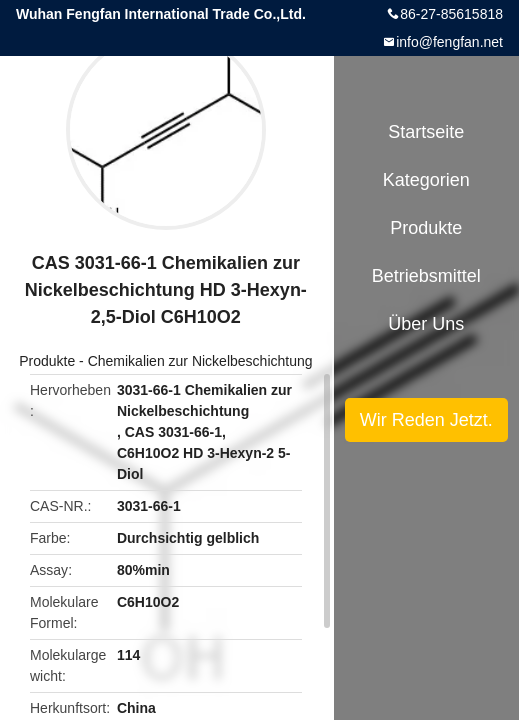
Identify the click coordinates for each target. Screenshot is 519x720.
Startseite (426, 132)
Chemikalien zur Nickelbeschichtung (200, 361)
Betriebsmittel (426, 276)
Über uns (426, 324)
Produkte (47, 361)
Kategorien (426, 180)
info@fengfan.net (449, 42)
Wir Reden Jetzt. (426, 420)
